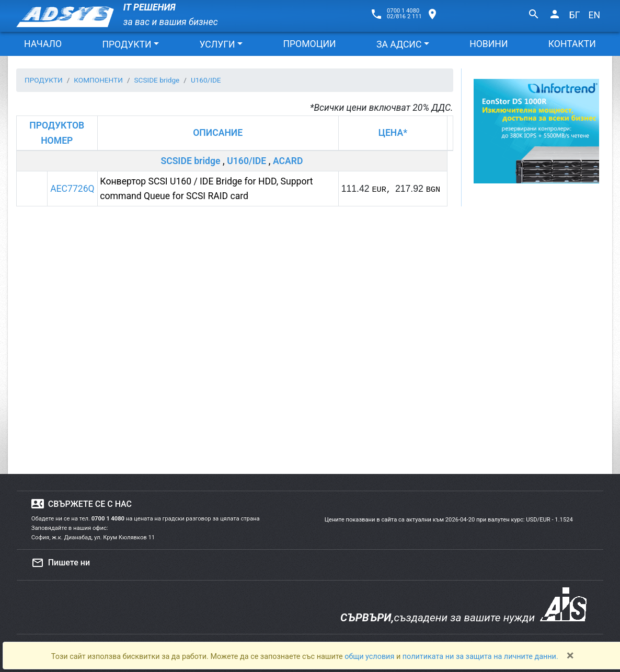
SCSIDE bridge (190, 161)
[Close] (570, 655)
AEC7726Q (72, 189)
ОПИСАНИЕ (218, 133)
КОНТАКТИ (572, 44)
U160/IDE (246, 161)
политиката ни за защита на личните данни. (480, 657)
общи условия (370, 657)
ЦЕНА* (393, 133)
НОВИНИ (489, 44)
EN (594, 15)
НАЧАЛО (43, 44)
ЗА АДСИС (399, 44)
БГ (575, 15)
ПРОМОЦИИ (309, 44)
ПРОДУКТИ (127, 44)
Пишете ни (61, 563)
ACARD (288, 161)
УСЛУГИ (217, 44)
